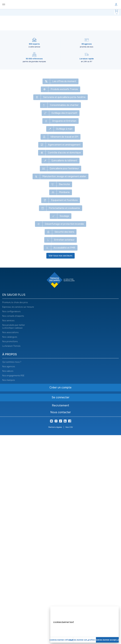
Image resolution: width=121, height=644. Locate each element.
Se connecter (36, 116)
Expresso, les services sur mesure (18, 516)
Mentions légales (55, 636)
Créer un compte (37, 123)
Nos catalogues (10, 546)
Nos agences (9, 575)
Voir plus (61, 215)
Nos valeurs (8, 580)
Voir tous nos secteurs (61, 464)
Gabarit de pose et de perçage (64, 20)
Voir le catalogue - (92, 26)
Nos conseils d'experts (13, 525)
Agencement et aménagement (37, 20)
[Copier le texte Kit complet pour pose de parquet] (67, 26)
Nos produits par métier (14, 534)
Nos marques (9, 589)
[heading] (61, 504)
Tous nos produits (16, 20)
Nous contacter (61, 621)
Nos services (8, 529)
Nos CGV (69, 636)
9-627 (62, 212)
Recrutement (61, 614)
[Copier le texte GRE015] (21, 33)
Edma (56, 190)
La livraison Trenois (11, 555)
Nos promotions (10, 550)
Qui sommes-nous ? (12, 571)
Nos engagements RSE (13, 584)
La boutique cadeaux (12, 537)
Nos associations (10, 541)
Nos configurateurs (11, 520)
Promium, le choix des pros (15, 511)
